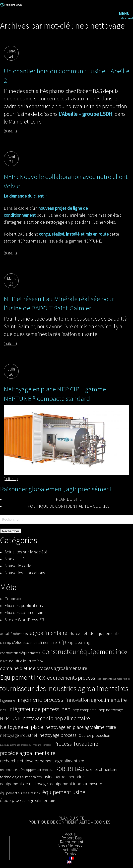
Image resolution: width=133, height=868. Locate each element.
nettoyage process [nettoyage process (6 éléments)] (58, 735)
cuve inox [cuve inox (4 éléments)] (36, 661)
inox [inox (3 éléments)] (3, 710)
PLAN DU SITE (69, 499)
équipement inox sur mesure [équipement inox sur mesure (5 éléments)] (76, 784)
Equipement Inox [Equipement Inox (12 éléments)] (22, 677)
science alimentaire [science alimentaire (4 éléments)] (102, 769)
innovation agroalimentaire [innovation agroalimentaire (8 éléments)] (96, 700)
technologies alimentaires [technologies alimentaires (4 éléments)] (21, 777)
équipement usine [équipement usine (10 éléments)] (64, 792)
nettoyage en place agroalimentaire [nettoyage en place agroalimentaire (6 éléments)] (81, 727)
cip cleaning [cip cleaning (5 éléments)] (79, 642)
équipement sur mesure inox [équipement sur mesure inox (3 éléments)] (20, 793)
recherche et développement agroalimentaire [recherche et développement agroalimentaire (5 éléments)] (42, 761)
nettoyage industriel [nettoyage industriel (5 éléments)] (19, 735)
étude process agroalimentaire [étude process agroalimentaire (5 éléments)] (28, 800)
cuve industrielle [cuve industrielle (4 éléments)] (13, 661)
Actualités (72, 850)
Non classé (15, 559)
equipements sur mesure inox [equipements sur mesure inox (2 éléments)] (114, 679)
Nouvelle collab (19, 566)
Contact (72, 854)
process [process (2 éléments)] (47, 745)
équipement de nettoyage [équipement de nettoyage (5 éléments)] (24, 784)
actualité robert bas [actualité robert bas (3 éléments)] (14, 634)
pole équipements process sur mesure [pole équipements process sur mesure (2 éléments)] (21, 745)
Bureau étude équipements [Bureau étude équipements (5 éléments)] (95, 633)
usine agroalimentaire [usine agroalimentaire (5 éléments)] (64, 777)
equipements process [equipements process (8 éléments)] (71, 678)
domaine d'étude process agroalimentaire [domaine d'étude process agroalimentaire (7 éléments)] (44, 668)
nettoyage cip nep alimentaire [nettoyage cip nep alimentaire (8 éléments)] (56, 718)
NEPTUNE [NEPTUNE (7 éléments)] (10, 718)
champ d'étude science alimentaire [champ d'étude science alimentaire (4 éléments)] (28, 642)
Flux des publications (24, 606)
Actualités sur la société (26, 552)
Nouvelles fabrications (25, 573)
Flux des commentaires (26, 613)
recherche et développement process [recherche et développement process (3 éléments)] (27, 770)
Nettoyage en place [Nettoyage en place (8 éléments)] (22, 727)
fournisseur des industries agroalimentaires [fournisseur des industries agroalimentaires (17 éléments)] (64, 688)
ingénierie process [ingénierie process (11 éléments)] (40, 700)
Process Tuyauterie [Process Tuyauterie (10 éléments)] (76, 744)
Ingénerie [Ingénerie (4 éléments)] (8, 700)
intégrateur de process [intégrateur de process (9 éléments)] (34, 709)
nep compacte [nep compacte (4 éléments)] (85, 710)
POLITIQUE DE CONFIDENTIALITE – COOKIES (69, 506)
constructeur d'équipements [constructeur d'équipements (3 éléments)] (20, 653)
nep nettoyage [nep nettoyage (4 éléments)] (111, 710)
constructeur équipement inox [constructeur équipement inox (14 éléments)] (85, 652)
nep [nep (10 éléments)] (66, 709)
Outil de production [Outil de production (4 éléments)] (94, 735)
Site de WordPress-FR (24, 620)
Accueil (127, 18)
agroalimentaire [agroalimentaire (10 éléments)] (49, 633)
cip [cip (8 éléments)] (63, 642)
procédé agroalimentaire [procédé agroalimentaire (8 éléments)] (28, 753)
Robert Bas (71, 838)
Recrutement (72, 842)
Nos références (71, 846)
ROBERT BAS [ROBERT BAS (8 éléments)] (70, 769)
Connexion (14, 599)
